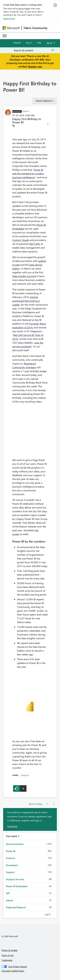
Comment (12, 826)
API (8, 893)
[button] (48, 124)
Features (25, 775)
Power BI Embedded (17, 886)
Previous (41, 914)
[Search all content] (34, 50)
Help (39, 43)
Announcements (15, 844)
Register (17, 43)
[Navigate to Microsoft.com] (11, 28)
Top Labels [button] (11, 836)
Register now (35, 67)
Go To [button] (49, 43)
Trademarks (7, 960)
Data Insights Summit (24, 276)
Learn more (9, 18)
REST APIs (35, 244)
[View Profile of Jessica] (26, 111)
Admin (10, 900)
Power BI (11, 851)
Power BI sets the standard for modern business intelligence (28, 173)
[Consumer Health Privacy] (30, 971)
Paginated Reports (16, 907)
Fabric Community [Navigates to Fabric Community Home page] (36, 28)
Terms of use (8, 955)
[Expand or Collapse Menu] (5, 36)
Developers (12, 865)
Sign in (29, 43)
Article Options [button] (44, 101)
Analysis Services (15, 879)
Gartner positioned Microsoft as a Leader (26, 301)
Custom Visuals (21, 240)
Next (54, 914)
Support (10, 872)
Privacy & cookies (10, 950)
